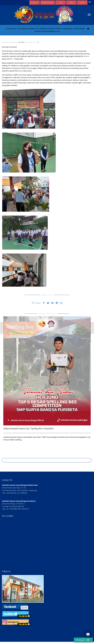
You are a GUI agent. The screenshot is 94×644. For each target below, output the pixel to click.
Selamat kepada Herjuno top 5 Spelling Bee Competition (28, 428)
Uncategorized (30, 42)
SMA (82, 2)
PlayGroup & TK (48, 2)
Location (34, 2)
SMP (71, 2)
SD (61, 2)
